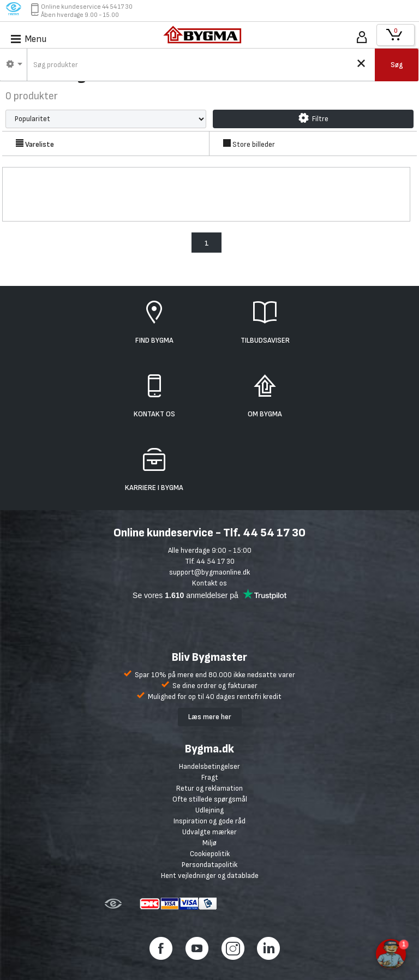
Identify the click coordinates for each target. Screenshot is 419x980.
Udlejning (209, 810)
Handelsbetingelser (209, 766)
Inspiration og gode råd (209, 821)
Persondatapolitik (209, 865)
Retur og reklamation (209, 788)
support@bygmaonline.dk (209, 572)
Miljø (209, 843)
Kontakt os (209, 583)
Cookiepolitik (210, 854)
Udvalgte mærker (209, 832)
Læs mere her (210, 717)
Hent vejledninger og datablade (210, 876)
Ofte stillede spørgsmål (210, 799)
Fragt (210, 777)
